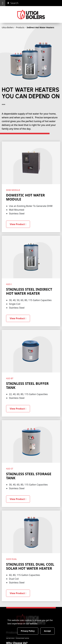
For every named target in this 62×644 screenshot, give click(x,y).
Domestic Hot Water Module (25, 197)
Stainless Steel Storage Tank (29, 476)
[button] (3, 3)
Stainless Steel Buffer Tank (27, 385)
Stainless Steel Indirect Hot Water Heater (29, 291)
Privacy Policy (28, 631)
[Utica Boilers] (31, 14)
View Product (18, 224)
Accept (47, 631)
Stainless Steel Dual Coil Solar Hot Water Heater (30, 566)
